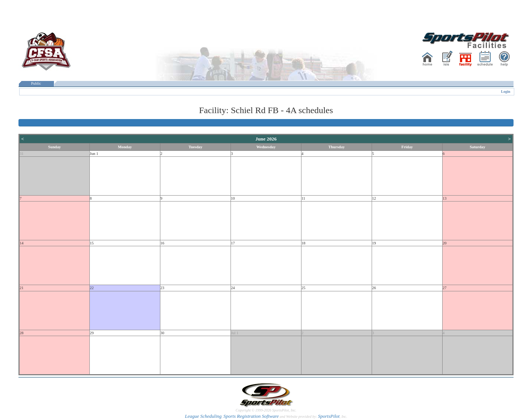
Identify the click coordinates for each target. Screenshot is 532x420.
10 (233, 198)
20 (445, 243)
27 (445, 288)
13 (445, 198)
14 (22, 243)
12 (374, 198)
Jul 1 (235, 333)
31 (22, 154)
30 (162, 333)
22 (92, 288)
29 (92, 333)
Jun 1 (94, 154)
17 (233, 243)
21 (22, 288)
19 (374, 243)
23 (162, 288)
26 (374, 288)
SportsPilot (329, 416)
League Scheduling (203, 416)
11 (303, 198)
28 (22, 333)
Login (506, 92)
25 (303, 288)
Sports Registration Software (251, 416)
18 (303, 243)
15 (92, 243)
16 (162, 243)
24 (233, 288)
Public (36, 83)
